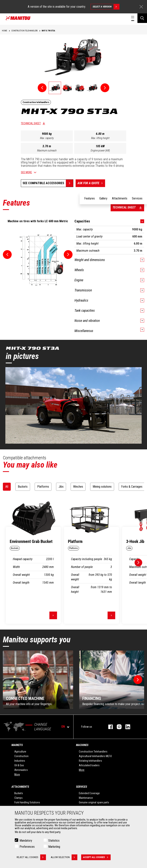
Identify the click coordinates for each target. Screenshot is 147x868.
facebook (109, 727)
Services (82, 787)
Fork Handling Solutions (27, 802)
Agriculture (20, 752)
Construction (21, 756)
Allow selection (64, 857)
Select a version (106, 7)
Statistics (54, 841)
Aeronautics (21, 770)
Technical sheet (31, 123)
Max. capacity (47, 138)
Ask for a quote (91, 183)
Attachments (20, 787)
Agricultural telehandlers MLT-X (95, 756)
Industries (20, 761)
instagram (117, 727)
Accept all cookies (97, 857)
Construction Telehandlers (93, 752)
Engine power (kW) (100, 150)
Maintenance (86, 798)
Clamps (18, 798)
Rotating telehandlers (90, 761)
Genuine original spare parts (94, 802)
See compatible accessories (43, 183)
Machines (82, 745)
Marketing (54, 847)
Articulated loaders (89, 765)
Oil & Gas (19, 765)
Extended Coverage (89, 793)
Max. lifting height (100, 138)
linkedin (126, 727)
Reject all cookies (31, 857)
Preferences (27, 847)
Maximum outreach (47, 150)
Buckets (19, 793)
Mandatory (26, 841)
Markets (17, 745)
